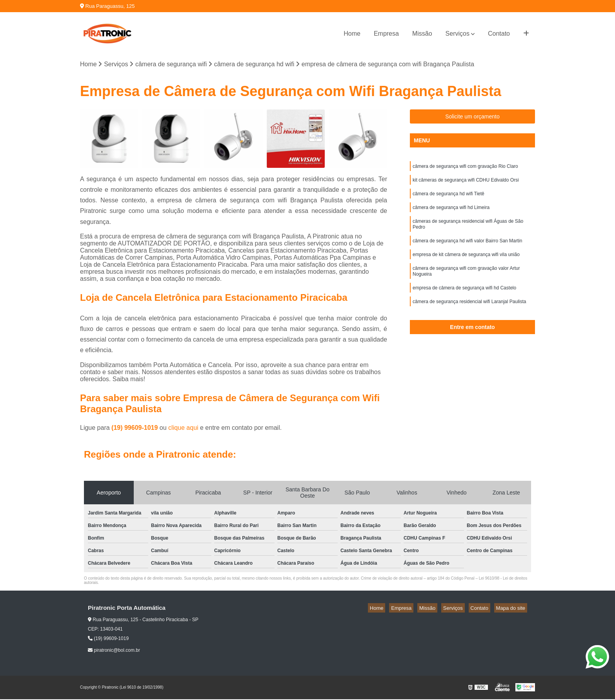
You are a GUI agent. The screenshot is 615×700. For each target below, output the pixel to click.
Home (352, 34)
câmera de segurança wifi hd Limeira (451, 213)
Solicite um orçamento (472, 118)
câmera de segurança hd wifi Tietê (449, 198)
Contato (499, 34)
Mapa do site (512, 609)
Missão (422, 34)
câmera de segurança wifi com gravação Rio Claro (465, 168)
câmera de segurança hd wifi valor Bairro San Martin (467, 250)
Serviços (458, 34)
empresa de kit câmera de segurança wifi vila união (466, 265)
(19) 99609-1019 (136, 428)
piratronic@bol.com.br (114, 651)
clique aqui (183, 428)
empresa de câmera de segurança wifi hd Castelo (464, 302)
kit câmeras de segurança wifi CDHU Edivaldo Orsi (466, 183)
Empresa (386, 34)
